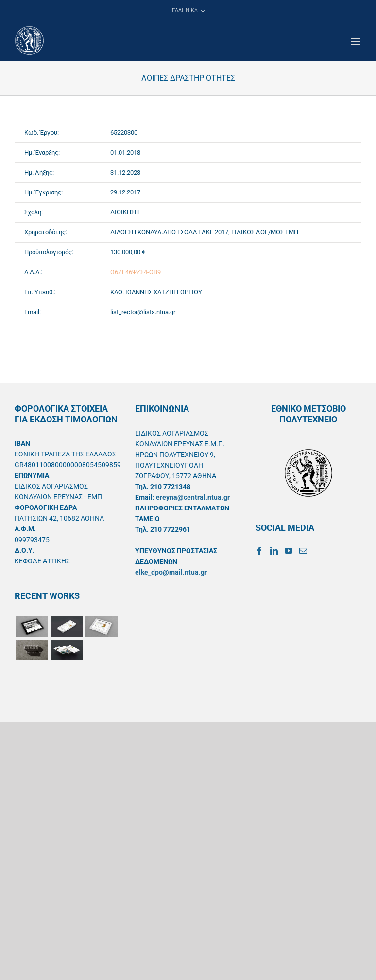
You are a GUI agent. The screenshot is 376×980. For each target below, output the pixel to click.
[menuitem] (188, 11)
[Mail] (303, 551)
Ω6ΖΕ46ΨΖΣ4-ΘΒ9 (136, 272)
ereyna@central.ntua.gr (193, 497)
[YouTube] (289, 551)
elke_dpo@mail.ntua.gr (171, 572)
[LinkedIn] (274, 551)
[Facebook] (259, 551)
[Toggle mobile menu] (356, 42)
